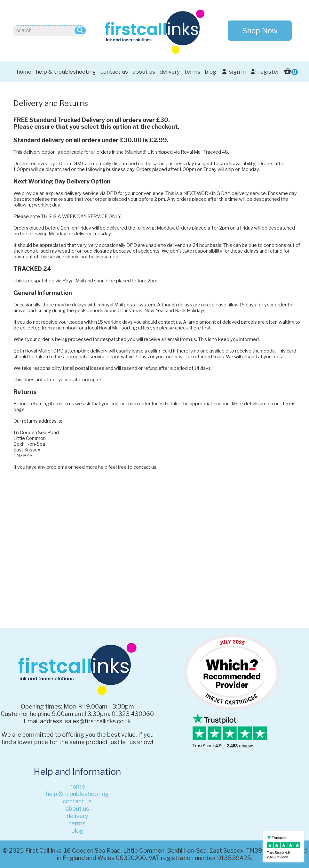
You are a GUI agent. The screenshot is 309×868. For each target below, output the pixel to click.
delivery (170, 72)
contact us (114, 72)
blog (210, 72)
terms (192, 72)
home (24, 72)
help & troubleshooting (66, 72)
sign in (233, 72)
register (265, 72)
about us (144, 72)
